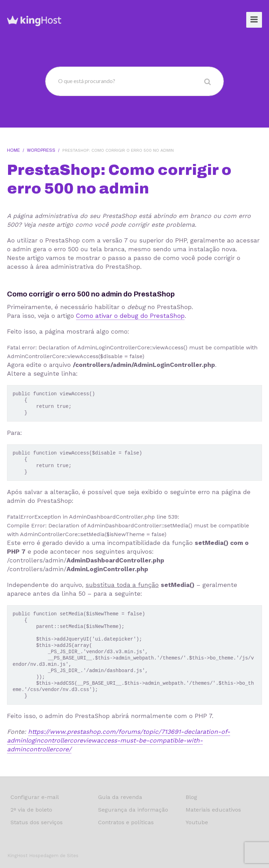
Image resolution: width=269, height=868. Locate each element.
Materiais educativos (213, 810)
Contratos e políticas (126, 822)
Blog (191, 797)
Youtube (197, 822)
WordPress (41, 150)
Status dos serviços (37, 822)
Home (13, 150)
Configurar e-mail (35, 797)
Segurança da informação (133, 810)
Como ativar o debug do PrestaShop (130, 316)
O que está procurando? (87, 81)
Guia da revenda (120, 797)
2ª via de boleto (31, 810)
